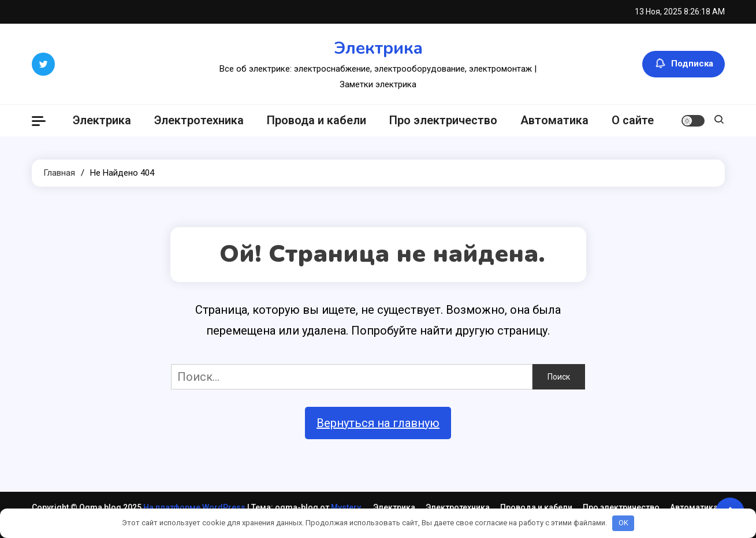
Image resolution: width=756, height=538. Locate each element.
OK (623, 523)
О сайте (633, 120)
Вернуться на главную (378, 423)
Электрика (378, 48)
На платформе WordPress (195, 507)
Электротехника (199, 120)
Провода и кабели (316, 120)
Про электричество (443, 120)
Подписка (684, 64)
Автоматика (554, 120)
